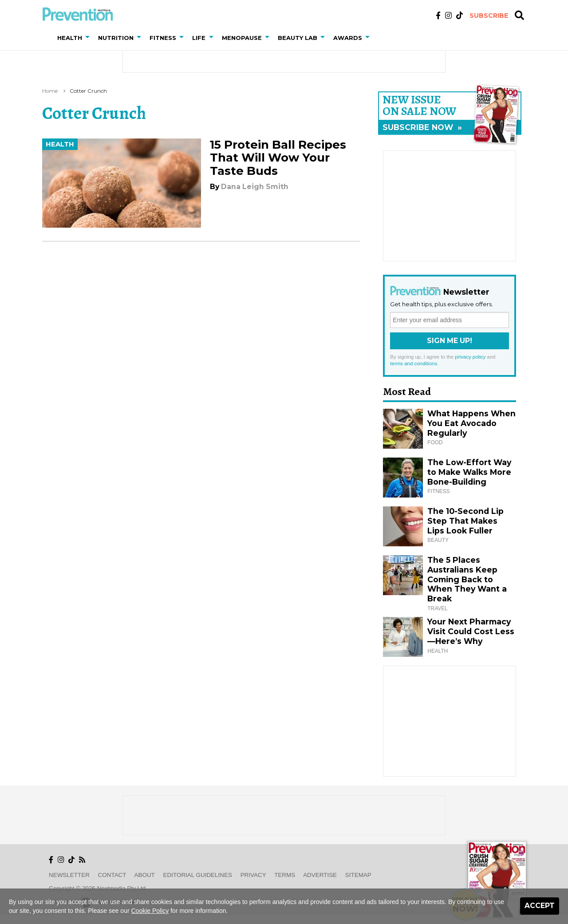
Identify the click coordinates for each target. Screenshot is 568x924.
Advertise (320, 875)
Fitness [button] (163, 38)
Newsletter (69, 875)
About (145, 875)
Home (50, 91)
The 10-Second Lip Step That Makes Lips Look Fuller (465, 521)
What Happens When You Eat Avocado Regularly (471, 423)
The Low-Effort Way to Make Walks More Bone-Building (469, 472)
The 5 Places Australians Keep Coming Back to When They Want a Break (467, 579)
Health (60, 144)
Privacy (253, 875)
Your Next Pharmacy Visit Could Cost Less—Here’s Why (471, 631)
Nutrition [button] (116, 38)
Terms (285, 875)
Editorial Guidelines (198, 875)
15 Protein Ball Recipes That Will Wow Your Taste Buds (278, 158)
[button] (89, 38)
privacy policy (470, 357)
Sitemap (358, 875)
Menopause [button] (242, 38)
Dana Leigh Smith (255, 187)
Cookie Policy (150, 911)
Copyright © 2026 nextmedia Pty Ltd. (98, 888)
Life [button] (199, 38)
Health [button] (70, 38)
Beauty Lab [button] (298, 38)
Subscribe (489, 16)
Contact (112, 875)
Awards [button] (348, 38)
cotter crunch (88, 91)
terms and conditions (414, 363)
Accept (540, 906)
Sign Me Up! (450, 341)
